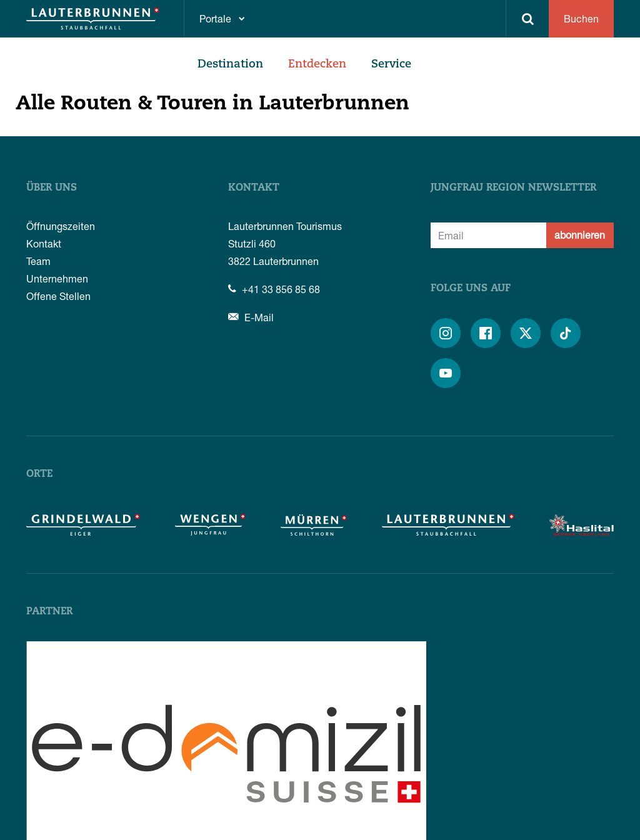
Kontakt (44, 243)
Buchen (581, 18)
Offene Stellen (58, 296)
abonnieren (580, 235)
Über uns (52, 188)
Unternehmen (57, 278)
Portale (215, 18)
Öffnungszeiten (61, 226)
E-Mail (251, 317)
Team (38, 261)
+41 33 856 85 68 (274, 289)
